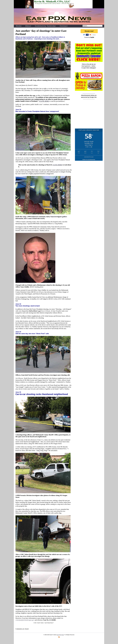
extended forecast (89, 157)
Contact (64, 26)
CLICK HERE (44, 101)
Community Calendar (46, 26)
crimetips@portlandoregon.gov (25, 620)
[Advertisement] (89, 115)
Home (19, 26)
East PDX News (60, 635)
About (28, 26)
